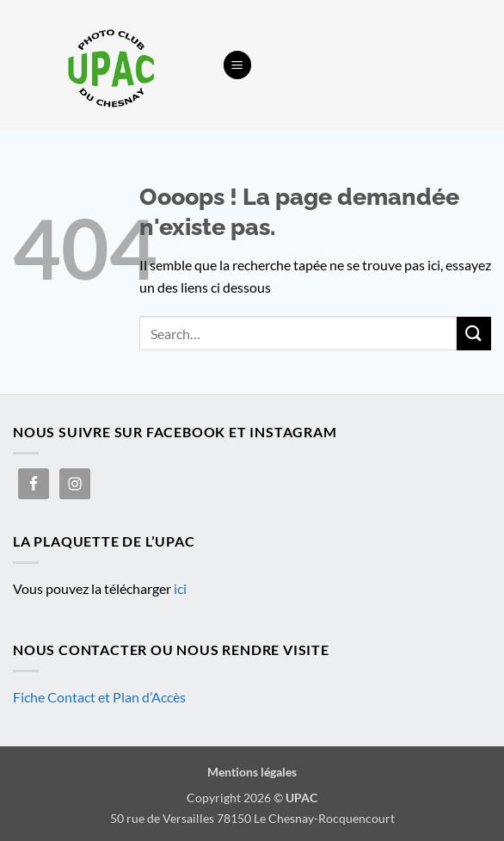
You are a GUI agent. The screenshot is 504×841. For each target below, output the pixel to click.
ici (180, 588)
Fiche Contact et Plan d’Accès (99, 697)
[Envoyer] (474, 334)
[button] (237, 65)
